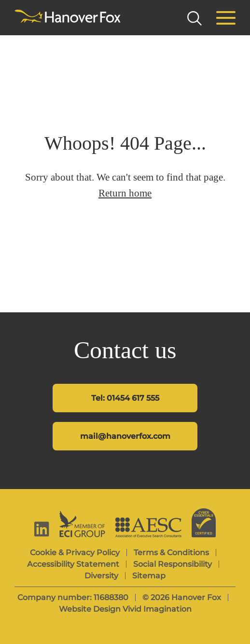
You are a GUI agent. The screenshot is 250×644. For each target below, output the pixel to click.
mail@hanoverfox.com (125, 436)
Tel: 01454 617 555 (125, 398)
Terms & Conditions (171, 553)
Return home (125, 193)
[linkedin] (42, 529)
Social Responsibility (173, 564)
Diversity (101, 576)
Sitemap (149, 576)
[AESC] (148, 527)
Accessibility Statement (73, 564)
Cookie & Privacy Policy (75, 553)
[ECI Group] (82, 524)
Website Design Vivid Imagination (125, 609)
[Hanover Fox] (68, 17)
